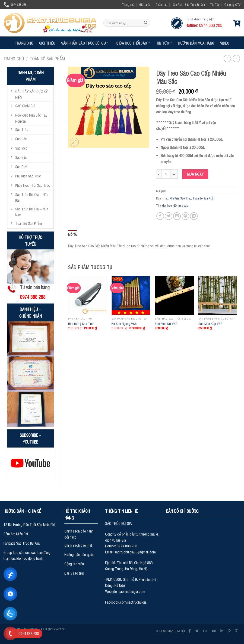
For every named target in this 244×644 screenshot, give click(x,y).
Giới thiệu (145, 5)
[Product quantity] (166, 174)
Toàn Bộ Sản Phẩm (47, 58)
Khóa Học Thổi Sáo (133, 43)
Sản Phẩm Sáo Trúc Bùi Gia (189, 5)
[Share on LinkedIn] (194, 216)
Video (225, 43)
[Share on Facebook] (160, 216)
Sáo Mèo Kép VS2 (210, 324)
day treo (167, 205)
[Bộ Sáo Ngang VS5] (131, 295)
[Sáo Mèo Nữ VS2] (174, 295)
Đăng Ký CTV (233, 5)
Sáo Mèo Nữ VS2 (166, 324)
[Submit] (146, 23)
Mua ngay (195, 174)
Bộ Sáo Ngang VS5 (124, 324)
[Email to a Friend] (177, 216)
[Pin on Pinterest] (185, 216)
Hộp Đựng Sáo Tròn (81, 324)
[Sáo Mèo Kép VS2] (218, 295)
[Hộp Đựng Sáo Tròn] (88, 295)
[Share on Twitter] (169, 216)
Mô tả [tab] (72, 234)
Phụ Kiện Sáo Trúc (180, 198)
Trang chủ (128, 5)
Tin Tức (215, 5)
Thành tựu (162, 5)
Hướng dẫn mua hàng (196, 43)
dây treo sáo (181, 205)
